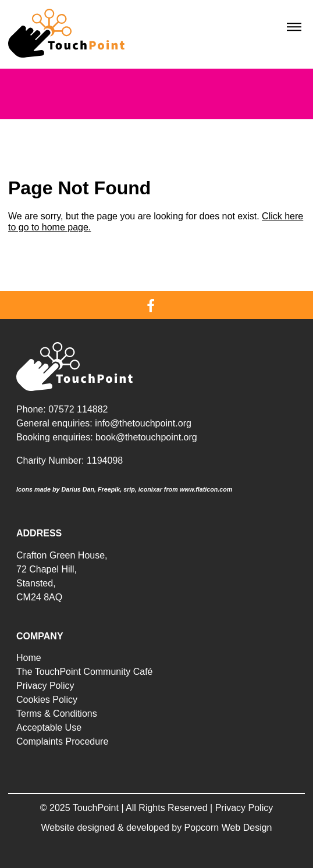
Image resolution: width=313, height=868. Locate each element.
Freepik (109, 489)
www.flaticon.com (206, 489)
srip (129, 489)
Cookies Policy (47, 700)
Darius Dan (78, 489)
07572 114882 (78, 409)
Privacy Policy (45, 686)
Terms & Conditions (57, 714)
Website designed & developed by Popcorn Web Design (157, 828)
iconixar (150, 489)
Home (29, 658)
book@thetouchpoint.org (146, 437)
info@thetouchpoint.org (143, 423)
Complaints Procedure (62, 741)
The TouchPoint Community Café (84, 672)
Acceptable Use (49, 728)
